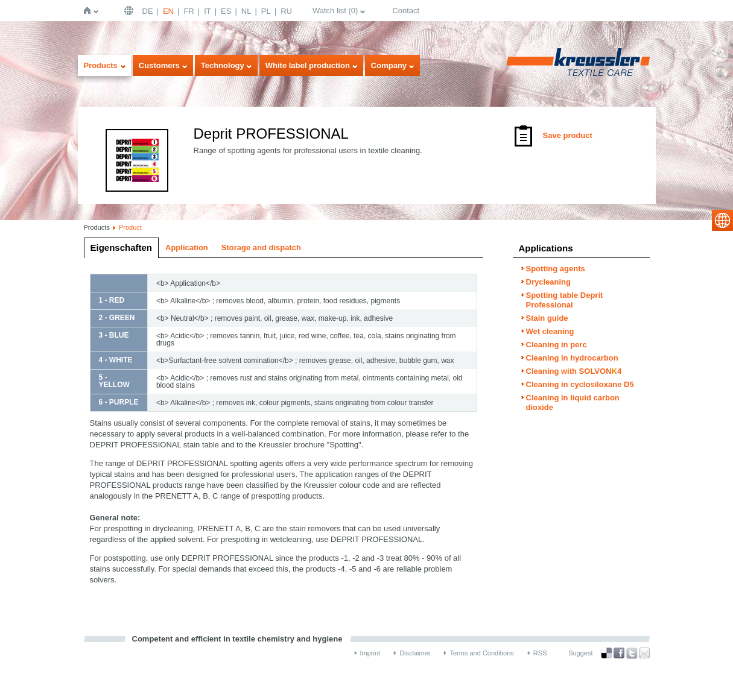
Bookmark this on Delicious (606, 653)
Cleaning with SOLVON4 (574, 371)
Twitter (632, 653)
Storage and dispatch (261, 248)
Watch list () (335, 11)
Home (90, 11)
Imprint (370, 653)
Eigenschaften (122, 248)
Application (187, 248)
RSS (540, 653)
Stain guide (547, 318)
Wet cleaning (550, 331)
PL (266, 11)
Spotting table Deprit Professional (565, 300)
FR (189, 11)
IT (208, 11)
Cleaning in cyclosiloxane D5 (580, 384)
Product (130, 227)
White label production (308, 65)
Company (389, 65)
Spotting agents (556, 269)
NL (246, 11)
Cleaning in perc (557, 345)
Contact (406, 11)
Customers (159, 65)
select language (722, 220)
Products (101, 65)
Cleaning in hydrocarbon (572, 358)
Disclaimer (415, 653)
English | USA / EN (130, 11)
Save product (568, 135)
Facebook (619, 653)
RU (286, 11)
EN (168, 11)
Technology (223, 65)
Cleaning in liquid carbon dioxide (573, 402)
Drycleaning (548, 282)
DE (148, 11)
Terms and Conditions (481, 653)
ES (226, 11)
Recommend (644, 653)
